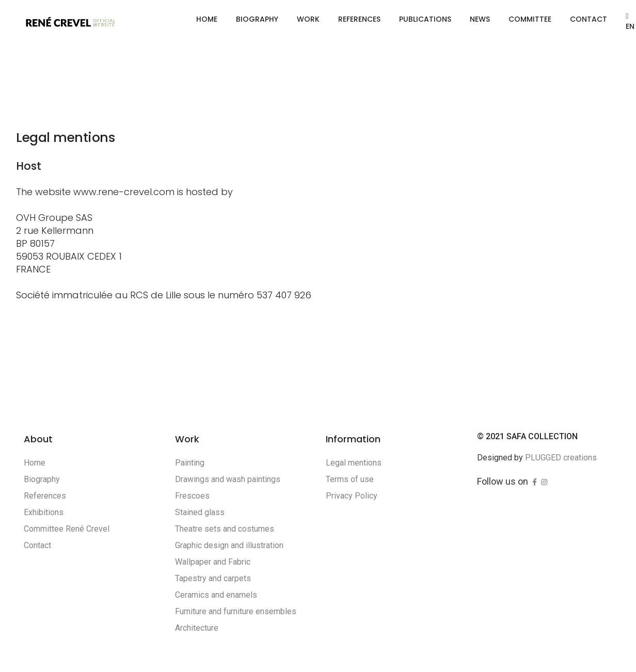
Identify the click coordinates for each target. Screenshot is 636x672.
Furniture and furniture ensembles (236, 611)
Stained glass (200, 512)
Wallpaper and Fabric (213, 562)
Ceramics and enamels (216, 595)
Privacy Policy (352, 496)
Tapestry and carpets (213, 578)
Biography (257, 19)
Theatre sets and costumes (225, 529)
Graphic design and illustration (229, 545)
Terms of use (350, 479)
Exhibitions (44, 512)
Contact (589, 19)
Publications (425, 19)
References (359, 19)
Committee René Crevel (67, 529)
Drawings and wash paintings (228, 479)
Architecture (197, 628)
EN (630, 22)
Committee (530, 19)
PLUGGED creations (561, 458)
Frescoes (192, 496)
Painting (190, 463)
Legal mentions (354, 463)
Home (207, 19)
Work (308, 19)
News (480, 19)
